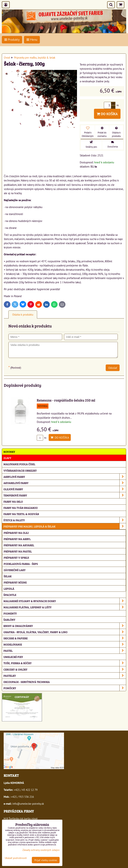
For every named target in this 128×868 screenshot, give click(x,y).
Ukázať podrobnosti (16, 858)
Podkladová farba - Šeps (21, 564)
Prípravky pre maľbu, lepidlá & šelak (65, 526)
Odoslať (113, 368)
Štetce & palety (65, 520)
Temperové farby (65, 495)
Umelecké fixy (13, 657)
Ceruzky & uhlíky (65, 669)
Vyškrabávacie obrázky (20, 470)
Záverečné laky (15, 570)
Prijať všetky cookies (46, 860)
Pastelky (65, 676)
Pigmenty (10, 613)
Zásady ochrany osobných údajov (41, 850)
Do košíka (107, 114)
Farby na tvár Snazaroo (21, 508)
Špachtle (10, 595)
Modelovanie (65, 644)
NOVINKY (9, 452)
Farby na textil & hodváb (21, 514)
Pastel (65, 651)
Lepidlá (9, 588)
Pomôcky (65, 688)
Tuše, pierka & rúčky (65, 663)
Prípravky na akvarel (19, 545)
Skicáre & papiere (65, 638)
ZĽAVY (7, 458)
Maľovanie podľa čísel (19, 464)
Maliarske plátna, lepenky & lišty (65, 607)
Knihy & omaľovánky (65, 626)
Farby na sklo (13, 501)
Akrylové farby (65, 477)
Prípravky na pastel (18, 551)
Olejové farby (65, 489)
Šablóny (9, 620)
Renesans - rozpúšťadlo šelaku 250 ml (66, 400)
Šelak (8, 576)
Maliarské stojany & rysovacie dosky (65, 601)
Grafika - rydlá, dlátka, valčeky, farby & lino (65, 632)
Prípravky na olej (16, 533)
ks (42, 438)
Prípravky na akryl (17, 539)
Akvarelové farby (65, 483)
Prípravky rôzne (15, 582)
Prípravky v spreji (16, 557)
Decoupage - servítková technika (27, 682)
